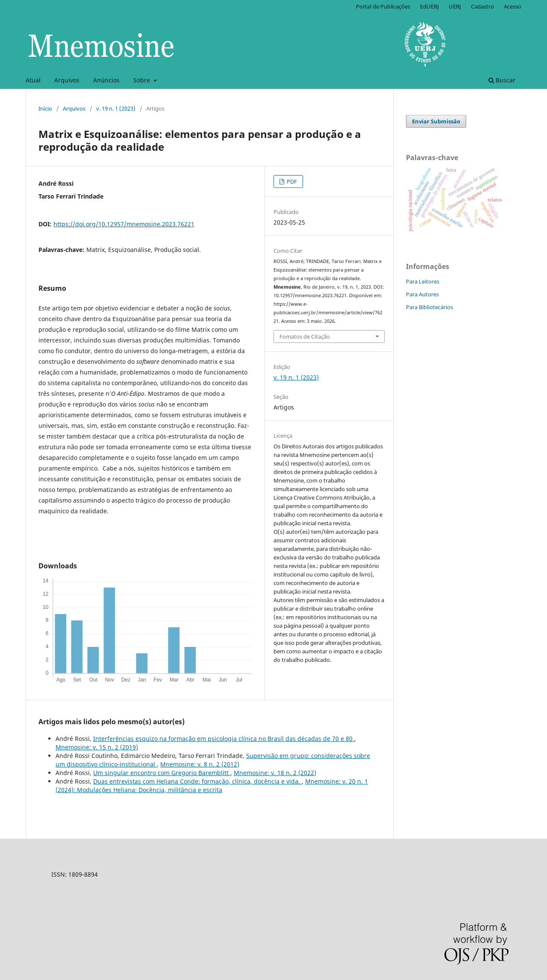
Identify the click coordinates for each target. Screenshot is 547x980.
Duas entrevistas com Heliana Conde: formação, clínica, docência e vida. (197, 781)
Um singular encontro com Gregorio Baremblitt (162, 773)
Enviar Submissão (436, 121)
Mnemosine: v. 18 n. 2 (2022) (275, 773)
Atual (33, 80)
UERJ (455, 6)
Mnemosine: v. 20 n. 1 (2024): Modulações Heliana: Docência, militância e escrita (212, 785)
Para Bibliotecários (429, 307)
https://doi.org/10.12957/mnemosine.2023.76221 (124, 224)
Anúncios (106, 80)
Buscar (502, 80)
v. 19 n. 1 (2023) (116, 108)
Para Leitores (423, 281)
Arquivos (67, 80)
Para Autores (422, 294)
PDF (291, 181)
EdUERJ (429, 6)
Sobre (143, 80)
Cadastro (482, 6)
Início (45, 108)
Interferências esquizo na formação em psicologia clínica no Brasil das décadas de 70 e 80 (224, 739)
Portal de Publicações (383, 6)
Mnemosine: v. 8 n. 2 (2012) (200, 764)
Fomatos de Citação (305, 336)
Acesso (513, 6)
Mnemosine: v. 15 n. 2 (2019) (97, 747)
